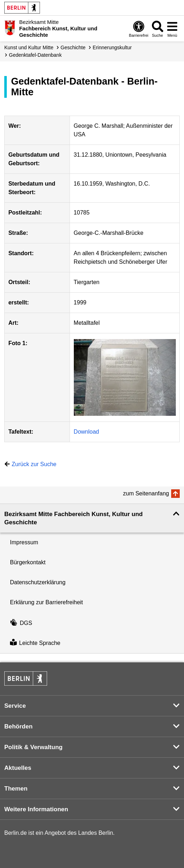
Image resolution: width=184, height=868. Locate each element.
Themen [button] (16, 789)
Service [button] (15, 706)
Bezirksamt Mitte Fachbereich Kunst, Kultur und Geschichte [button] (73, 518)
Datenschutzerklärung (38, 582)
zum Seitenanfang (146, 493)
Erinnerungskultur (112, 47)
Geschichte (73, 47)
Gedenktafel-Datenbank (35, 55)
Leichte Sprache (35, 643)
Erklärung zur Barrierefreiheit (47, 602)
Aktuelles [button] (18, 768)
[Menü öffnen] (172, 29)
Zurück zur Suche (34, 464)
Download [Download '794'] (86, 432)
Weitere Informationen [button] (36, 809)
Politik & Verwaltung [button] (33, 747)
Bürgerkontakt (28, 562)
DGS (21, 623)
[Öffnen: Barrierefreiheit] (139, 29)
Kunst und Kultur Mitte (29, 47)
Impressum (24, 542)
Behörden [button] (18, 726)
